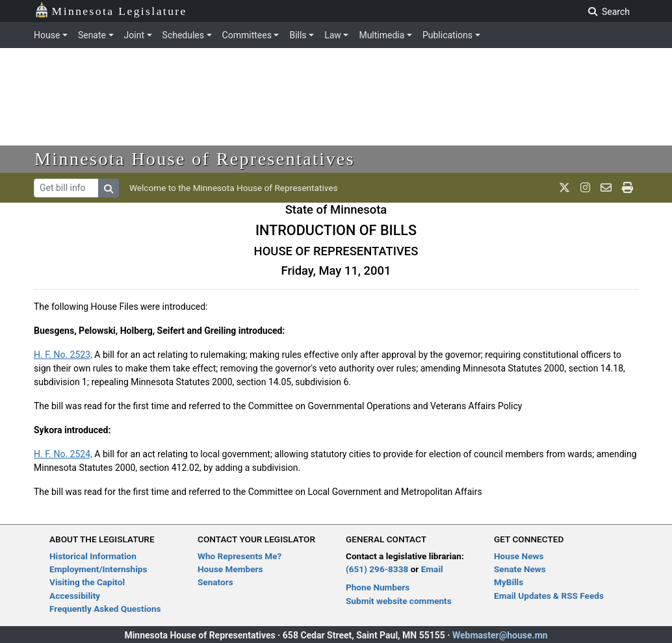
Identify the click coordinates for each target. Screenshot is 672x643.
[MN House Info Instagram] (585, 188)
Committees (247, 35)
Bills (298, 35)
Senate (92, 35)
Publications (447, 35)
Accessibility (75, 596)
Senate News (520, 569)
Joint (134, 35)
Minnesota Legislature (111, 10)
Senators (215, 582)
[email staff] (606, 188)
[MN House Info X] (564, 188)
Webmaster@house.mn (500, 635)
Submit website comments (399, 601)
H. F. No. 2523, (63, 355)
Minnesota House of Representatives (195, 159)
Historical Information (93, 556)
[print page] (627, 188)
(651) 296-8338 (377, 569)
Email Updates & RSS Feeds (549, 596)
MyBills (509, 582)
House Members (230, 569)
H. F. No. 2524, (63, 454)
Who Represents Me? (239, 556)
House (47, 35)
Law (333, 35)
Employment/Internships (98, 569)
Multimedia (381, 35)
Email (432, 569)
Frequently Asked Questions (105, 609)
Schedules (183, 35)
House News (519, 556)
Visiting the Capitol (87, 582)
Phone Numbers (378, 587)
